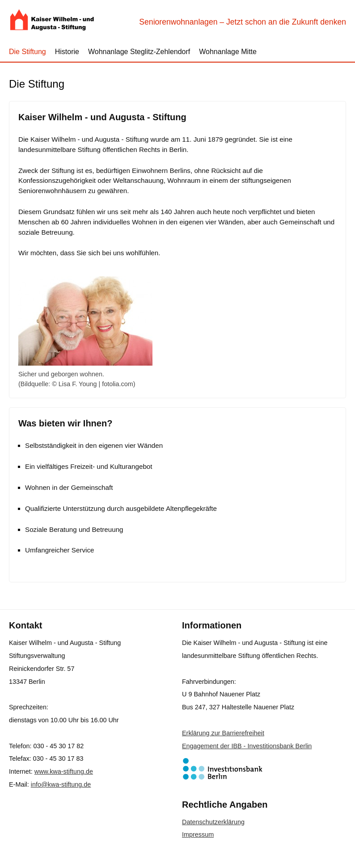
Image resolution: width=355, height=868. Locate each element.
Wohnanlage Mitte (228, 52)
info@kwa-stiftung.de (61, 784)
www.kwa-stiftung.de (64, 771)
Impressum (198, 834)
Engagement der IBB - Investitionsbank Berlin (247, 746)
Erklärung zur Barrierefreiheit (223, 733)
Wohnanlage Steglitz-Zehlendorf (139, 52)
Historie (67, 52)
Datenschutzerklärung (213, 822)
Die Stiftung (27, 52)
